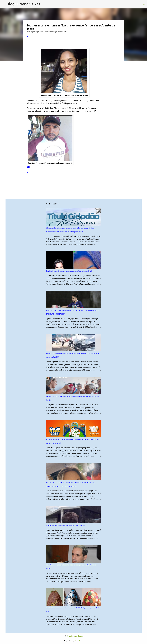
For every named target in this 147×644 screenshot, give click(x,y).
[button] (28, 37)
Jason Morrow (79, 641)
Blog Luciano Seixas (23, 4)
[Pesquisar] (43, 4)
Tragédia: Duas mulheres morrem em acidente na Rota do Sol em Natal (69, 271)
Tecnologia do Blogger (73, 636)
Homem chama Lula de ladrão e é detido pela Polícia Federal (66, 526)
